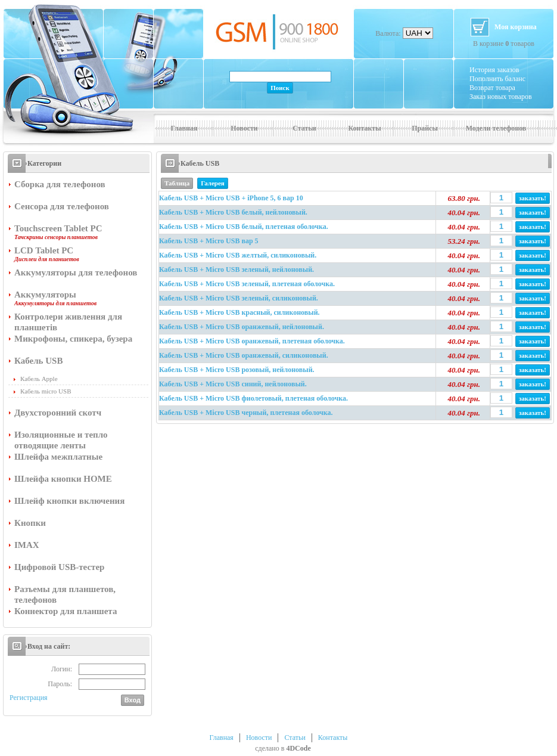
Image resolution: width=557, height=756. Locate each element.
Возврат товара (492, 88)
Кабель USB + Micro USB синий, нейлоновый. (233, 384)
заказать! (533, 198)
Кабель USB (200, 163)
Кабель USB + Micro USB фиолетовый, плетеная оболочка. (253, 398)
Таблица (177, 183)
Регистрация (29, 698)
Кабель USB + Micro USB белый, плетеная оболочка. (244, 227)
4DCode (298, 748)
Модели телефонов (496, 128)
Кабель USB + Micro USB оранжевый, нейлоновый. (242, 327)
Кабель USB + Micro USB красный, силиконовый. (239, 312)
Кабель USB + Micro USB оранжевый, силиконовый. (244, 355)
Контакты (364, 128)
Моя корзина (516, 27)
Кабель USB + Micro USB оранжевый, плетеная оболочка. (252, 341)
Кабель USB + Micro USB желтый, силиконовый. (238, 255)
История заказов (494, 70)
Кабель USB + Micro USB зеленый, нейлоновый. (237, 269)
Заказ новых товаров (501, 97)
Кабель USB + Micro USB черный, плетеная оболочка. (246, 413)
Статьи (304, 128)
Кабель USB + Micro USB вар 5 (209, 241)
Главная (184, 128)
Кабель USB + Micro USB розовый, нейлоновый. (237, 370)
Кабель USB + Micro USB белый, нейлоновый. (233, 212)
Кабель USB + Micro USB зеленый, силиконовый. (239, 298)
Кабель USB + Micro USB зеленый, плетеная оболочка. (247, 284)
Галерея (213, 183)
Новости (244, 128)
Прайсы (425, 128)
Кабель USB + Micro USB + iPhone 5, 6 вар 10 (231, 198)
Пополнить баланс (497, 79)
